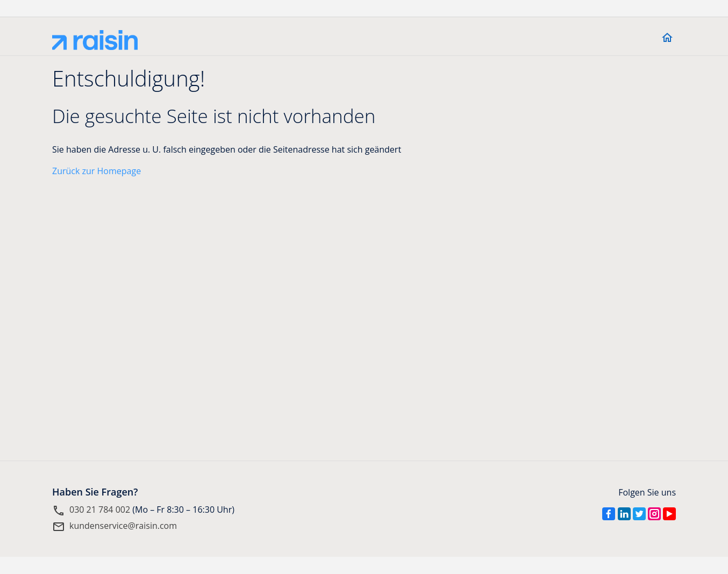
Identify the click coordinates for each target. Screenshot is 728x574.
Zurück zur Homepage (97, 171)
